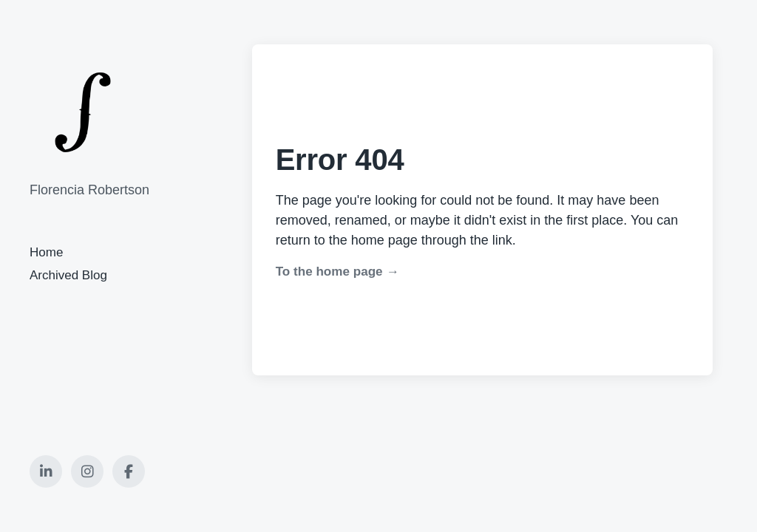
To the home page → (337, 272)
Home (46, 252)
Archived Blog (68, 275)
